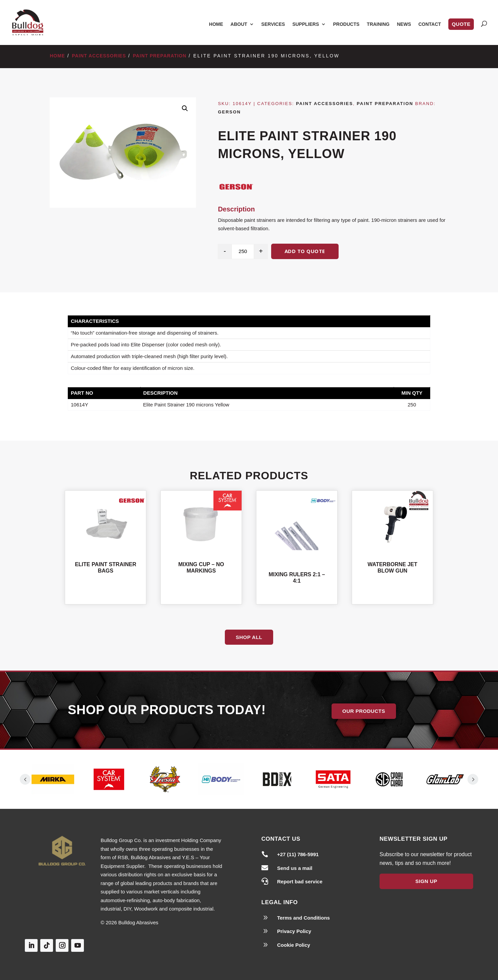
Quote (461, 24)
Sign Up (426, 881)
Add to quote (305, 251)
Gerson (229, 112)
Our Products (364, 711)
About (239, 24)
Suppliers (306, 24)
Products (346, 24)
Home (216, 24)
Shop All (249, 637)
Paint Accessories (99, 56)
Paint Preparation (160, 56)
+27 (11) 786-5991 (298, 854)
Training (378, 24)
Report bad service (300, 881)
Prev (25, 779)
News (404, 24)
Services (273, 24)
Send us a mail (295, 868)
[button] (185, 108)
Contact (430, 24)
